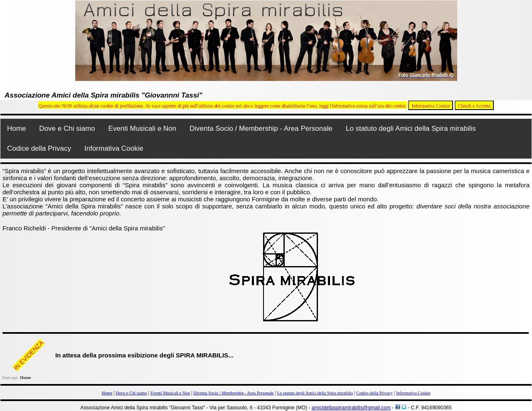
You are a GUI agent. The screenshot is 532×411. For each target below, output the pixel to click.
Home (16, 128)
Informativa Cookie (114, 148)
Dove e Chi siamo (67, 128)
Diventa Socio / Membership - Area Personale (261, 128)
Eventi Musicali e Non (142, 128)
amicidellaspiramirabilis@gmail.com (351, 408)
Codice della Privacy (39, 148)
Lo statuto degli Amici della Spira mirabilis (411, 128)
